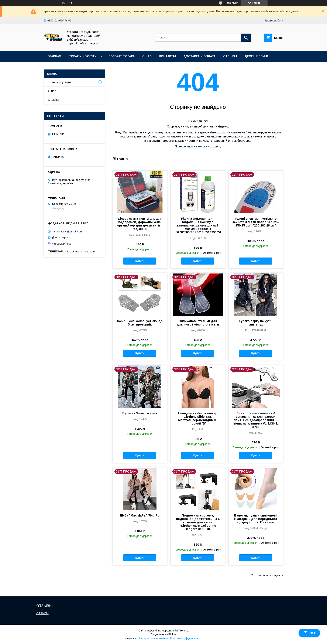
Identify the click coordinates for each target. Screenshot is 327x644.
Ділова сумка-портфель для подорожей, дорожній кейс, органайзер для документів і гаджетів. (140, 224)
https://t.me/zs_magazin (80, 251)
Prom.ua (184, 631)
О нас (147, 56)
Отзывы (230, 56)
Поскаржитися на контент (153, 638)
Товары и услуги (83, 56)
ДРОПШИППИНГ (257, 56)
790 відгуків (231, 3)
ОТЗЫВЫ (42, 613)
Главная (54, 56)
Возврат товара (122, 56)
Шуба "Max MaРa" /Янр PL (140, 515)
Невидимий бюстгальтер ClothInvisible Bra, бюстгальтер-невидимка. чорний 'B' (198, 418)
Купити (140, 261)
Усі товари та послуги (265, 575)
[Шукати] (246, 38)
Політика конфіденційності (186, 638)
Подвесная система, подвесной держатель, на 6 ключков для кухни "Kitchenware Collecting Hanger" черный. (198, 522)
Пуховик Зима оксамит (140, 413)
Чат (309, 633)
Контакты (168, 56)
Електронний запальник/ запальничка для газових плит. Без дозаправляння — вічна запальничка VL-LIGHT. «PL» (256, 420)
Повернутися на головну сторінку (198, 146)
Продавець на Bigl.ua (163, 634)
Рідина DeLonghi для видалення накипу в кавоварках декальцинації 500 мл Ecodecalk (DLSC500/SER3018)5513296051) (198, 225)
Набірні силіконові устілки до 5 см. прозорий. (140, 323)
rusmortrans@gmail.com (67, 231)
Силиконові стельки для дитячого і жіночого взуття (198, 323)
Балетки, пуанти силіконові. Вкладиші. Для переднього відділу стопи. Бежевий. (256, 519)
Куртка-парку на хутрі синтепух (256, 323)
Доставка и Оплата (199, 56)
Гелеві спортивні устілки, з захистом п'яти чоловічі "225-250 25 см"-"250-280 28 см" (256, 222)
